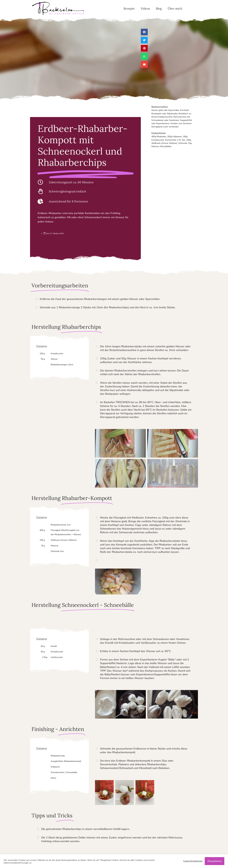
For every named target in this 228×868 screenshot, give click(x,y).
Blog (159, 8)
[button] (144, 32)
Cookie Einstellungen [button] (193, 861)
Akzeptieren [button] (215, 861)
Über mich (175, 8)
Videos (145, 8)
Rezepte (129, 8)
